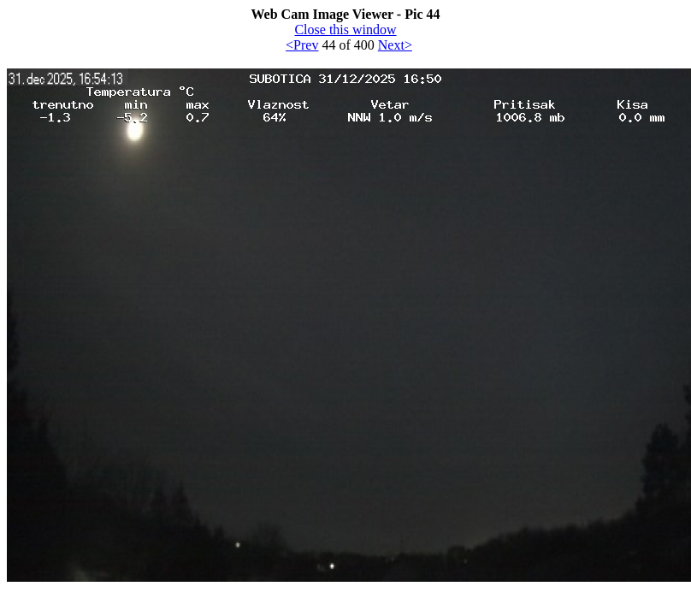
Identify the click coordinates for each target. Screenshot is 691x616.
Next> (395, 45)
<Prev (302, 45)
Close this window (345, 30)
